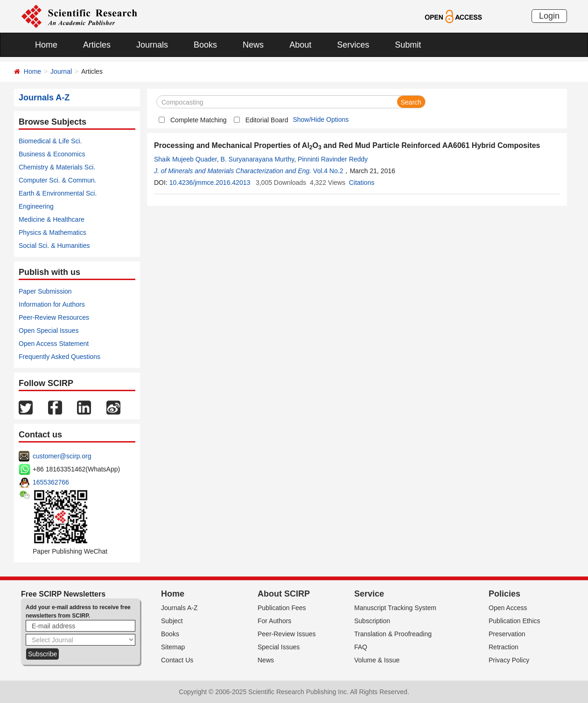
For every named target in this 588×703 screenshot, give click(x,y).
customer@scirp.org (62, 456)
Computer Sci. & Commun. (58, 180)
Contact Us (177, 660)
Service (369, 594)
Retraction (504, 647)
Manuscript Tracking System (395, 608)
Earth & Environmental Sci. (58, 193)
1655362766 (51, 482)
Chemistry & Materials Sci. (57, 167)
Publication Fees (282, 608)
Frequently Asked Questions (59, 357)
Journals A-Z (179, 608)
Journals (152, 45)
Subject (172, 621)
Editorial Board (267, 120)
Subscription (372, 621)
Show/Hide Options (321, 120)
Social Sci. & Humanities (54, 246)
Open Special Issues (49, 330)
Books (205, 45)
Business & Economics (52, 154)
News (253, 45)
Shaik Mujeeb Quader (185, 159)
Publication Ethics (514, 621)
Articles (97, 45)
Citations (362, 183)
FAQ (361, 647)
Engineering (36, 206)
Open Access (508, 608)
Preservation (507, 634)
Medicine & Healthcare (52, 219)
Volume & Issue (377, 660)
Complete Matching (199, 120)
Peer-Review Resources (54, 317)
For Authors (274, 621)
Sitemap (173, 647)
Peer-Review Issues (287, 634)
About (300, 45)
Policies (504, 594)
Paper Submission (45, 291)
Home (46, 45)
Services (353, 45)
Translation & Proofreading (393, 634)
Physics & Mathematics (52, 232)
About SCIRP (284, 594)
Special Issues (279, 647)
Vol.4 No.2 (328, 171)
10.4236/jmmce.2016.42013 (210, 183)
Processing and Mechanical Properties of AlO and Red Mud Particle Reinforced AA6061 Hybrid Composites (347, 145)
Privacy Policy (509, 660)
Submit (408, 45)
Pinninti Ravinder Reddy (333, 159)
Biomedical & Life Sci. (50, 141)
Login (549, 16)
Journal (61, 71)
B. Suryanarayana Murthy (257, 159)
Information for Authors (52, 304)
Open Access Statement (54, 344)
